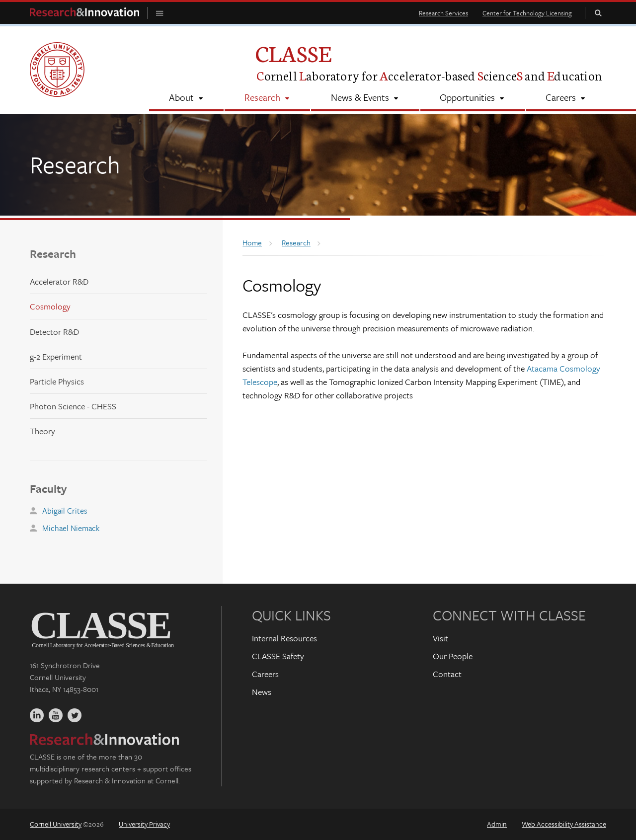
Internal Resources (284, 638)
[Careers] (566, 98)
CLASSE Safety (278, 656)
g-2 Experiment (56, 356)
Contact (447, 674)
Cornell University (56, 824)
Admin (497, 824)
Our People (453, 656)
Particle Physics (57, 381)
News (262, 692)
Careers (265, 674)
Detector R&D (54, 332)
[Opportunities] (473, 98)
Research (53, 254)
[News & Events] (365, 98)
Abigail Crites (65, 511)
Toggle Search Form (598, 13)
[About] (186, 98)
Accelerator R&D (59, 281)
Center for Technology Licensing (527, 13)
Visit (440, 638)
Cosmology (50, 306)
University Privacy (144, 824)
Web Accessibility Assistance (564, 824)
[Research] (267, 98)
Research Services (443, 13)
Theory (42, 431)
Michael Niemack (71, 528)
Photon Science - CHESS (73, 406)
